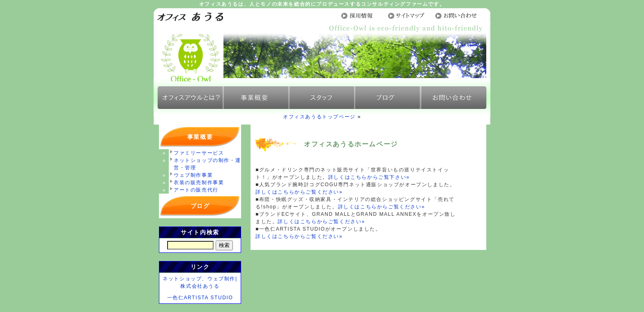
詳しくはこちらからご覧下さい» (369, 177)
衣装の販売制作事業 (199, 183)
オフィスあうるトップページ (319, 117)
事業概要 (200, 137)
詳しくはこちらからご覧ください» (299, 192)
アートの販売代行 (196, 190)
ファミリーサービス (199, 153)
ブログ (200, 206)
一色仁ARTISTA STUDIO (200, 298)
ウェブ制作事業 (193, 175)
